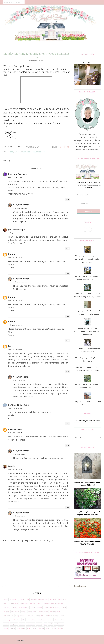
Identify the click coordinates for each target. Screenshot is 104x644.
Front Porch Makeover (87, 63)
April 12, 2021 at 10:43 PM (15, 258)
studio (35, 628)
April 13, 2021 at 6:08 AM (15, 433)
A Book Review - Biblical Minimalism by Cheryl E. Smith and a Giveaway (87, 331)
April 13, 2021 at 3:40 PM (20, 516)
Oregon (14, 607)
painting (39, 624)
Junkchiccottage (16, 230)
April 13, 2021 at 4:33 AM (15, 350)
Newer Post (9, 585)
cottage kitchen (20, 616)
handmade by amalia (19, 405)
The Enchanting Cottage (51, 607)
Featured (53, 599)
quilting (6, 628)
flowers (34, 620)
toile (48, 628)
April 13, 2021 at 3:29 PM (20, 454)
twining (54, 628)
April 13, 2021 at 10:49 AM (15, 470)
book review (15, 612)
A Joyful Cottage (21, 205)
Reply (67, 199)
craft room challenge (52, 616)
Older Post (64, 585)
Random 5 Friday (24, 607)
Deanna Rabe (15, 429)
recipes (13, 628)
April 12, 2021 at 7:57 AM (15, 177)
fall (28, 620)
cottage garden (43, 612)
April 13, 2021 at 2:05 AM (20, 282)
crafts (63, 616)
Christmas (13, 599)
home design (59, 620)
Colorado (22, 599)
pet (45, 624)
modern (22, 624)
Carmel (6, 599)
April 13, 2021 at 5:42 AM (15, 408)
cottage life (30, 616)
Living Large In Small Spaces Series (31, 603)
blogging (6, 612)
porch (50, 624)
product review (59, 624)
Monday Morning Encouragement (30, 152)
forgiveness (42, 620)
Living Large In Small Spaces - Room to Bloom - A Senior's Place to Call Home (87, 259)
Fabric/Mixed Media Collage (40, 599)
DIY (28, 599)
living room (14, 624)
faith (23, 620)
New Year (6, 607)
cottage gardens (55, 612)
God (12, 152)
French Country (63, 599)
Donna (11, 254)
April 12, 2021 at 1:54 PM (15, 233)
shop (29, 628)
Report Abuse (80, 586)
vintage (60, 628)
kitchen (6, 624)
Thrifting (63, 607)
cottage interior (8, 616)
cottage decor (32, 612)
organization (31, 624)
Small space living (37, 607)
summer (41, 628)
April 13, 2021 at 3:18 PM (20, 380)
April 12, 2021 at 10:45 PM (15, 301)
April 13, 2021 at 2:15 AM (20, 208)
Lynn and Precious (17, 174)
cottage (23, 612)
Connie (12, 466)
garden (51, 620)
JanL (10, 346)
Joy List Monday (13, 603)
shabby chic (21, 628)
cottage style (40, 616)
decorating (7, 620)
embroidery (16, 620)
